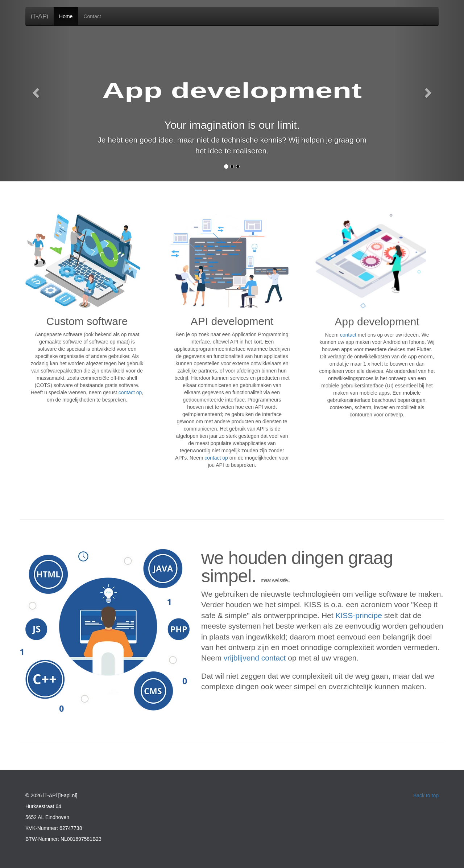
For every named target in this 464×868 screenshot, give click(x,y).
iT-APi (40, 16)
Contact (92, 16)
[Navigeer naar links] (35, 91)
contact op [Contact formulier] (130, 392)
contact (348, 335)
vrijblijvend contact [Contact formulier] (255, 658)
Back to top (426, 795)
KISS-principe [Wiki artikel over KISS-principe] (359, 615)
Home (66, 16)
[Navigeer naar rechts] (429, 91)
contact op (216, 458)
